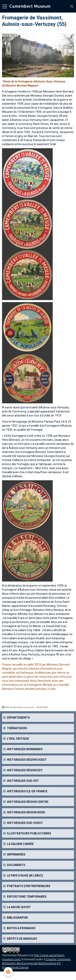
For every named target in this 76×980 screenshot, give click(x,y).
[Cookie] (8, 972)
